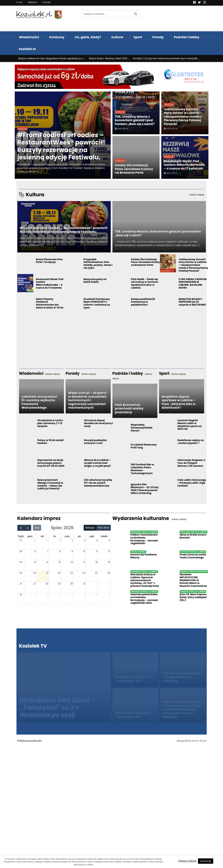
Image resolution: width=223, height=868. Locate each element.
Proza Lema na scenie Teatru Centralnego (193, 556)
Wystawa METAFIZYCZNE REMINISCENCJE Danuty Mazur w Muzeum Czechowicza (193, 580)
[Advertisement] (112, 336)
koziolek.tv (28, 49)
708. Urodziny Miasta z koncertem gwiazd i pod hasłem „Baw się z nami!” (135, 120)
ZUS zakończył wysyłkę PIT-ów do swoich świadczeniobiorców (98, 483)
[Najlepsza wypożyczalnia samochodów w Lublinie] (112, 77)
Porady (158, 37)
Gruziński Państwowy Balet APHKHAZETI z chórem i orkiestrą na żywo (97, 303)
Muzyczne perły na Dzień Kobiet (95, 281)
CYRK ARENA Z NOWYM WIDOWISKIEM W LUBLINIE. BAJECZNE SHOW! (193, 283)
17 (84, 562)
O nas (19, 2)
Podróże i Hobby (187, 37)
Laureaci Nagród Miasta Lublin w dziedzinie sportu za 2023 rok (190, 425)
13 (35, 562)
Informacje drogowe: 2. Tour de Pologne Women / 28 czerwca (192, 463)
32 (21, 594)
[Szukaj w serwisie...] (107, 14)
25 (96, 573)
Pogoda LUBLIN (185, 18)
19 (109, 562)
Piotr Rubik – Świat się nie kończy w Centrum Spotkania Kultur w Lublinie (145, 283)
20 (35, 573)
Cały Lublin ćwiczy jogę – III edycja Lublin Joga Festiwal (192, 483)
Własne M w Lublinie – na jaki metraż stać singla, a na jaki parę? (97, 463)
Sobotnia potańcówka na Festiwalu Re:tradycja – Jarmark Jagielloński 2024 (144, 599)
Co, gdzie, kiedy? (88, 37)
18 (97, 562)
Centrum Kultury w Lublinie (193, 552)
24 (84, 573)
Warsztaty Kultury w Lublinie (144, 532)
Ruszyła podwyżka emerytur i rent (95, 442)
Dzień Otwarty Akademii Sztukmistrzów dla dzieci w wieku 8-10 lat (50, 303)
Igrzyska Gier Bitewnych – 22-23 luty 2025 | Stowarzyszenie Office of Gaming (145, 489)
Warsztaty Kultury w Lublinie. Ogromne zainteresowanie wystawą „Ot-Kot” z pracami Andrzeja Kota (144, 580)
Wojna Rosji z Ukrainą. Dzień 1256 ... (109, 58)
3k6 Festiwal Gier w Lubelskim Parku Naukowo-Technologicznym (142, 469)
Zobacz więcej (187, 861)
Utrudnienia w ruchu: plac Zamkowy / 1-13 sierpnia (50, 423)
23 (72, 573)
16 (72, 562)
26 (109, 573)
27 (21, 540)
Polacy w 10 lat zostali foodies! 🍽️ (50, 442)
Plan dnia (103, 528)
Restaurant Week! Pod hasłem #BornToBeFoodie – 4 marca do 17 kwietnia (184, 165)
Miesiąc (90, 528)
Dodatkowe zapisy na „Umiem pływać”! (191, 442)
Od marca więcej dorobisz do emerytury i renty (99, 423)
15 (60, 562)
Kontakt (47, 2)
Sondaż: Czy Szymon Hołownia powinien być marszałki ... (166, 58)
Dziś (37, 528)
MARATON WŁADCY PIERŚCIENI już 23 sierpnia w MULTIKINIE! (192, 302)
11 (97, 551)
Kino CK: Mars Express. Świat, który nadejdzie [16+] (193, 597)
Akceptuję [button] (206, 861)
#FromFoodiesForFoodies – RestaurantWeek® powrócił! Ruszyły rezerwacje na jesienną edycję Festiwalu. (61, 146)
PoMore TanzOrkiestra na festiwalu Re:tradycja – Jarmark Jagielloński (144, 539)
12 (109, 551)
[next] (28, 528)
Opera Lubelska (138, 552)
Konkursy (57, 37)
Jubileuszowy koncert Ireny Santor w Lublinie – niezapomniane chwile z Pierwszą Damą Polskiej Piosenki (183, 117)
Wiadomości (29, 37)
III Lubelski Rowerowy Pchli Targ (144, 446)
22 (59, 573)
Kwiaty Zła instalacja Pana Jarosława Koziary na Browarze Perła (134, 169)
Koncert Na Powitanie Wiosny (143, 556)
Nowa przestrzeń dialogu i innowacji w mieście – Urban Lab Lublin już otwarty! (50, 484)
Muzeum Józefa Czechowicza (194, 572)
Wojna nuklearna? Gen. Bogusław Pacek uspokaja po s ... (52, 58)
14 (47, 562)
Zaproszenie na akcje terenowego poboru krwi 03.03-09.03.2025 (51, 463)
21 (47, 573)
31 (21, 584)
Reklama (32, 2)
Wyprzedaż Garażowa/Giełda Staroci (141, 428)
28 (21, 551)
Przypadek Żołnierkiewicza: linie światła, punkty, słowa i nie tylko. (98, 264)
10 (84, 551)
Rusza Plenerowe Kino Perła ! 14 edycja (49, 261)
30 (47, 540)
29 (35, 540)
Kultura (117, 37)
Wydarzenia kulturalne (149, 518)
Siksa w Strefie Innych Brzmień (193, 536)
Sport (138, 37)
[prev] (21, 528)
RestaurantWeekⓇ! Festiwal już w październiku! (143, 302)
